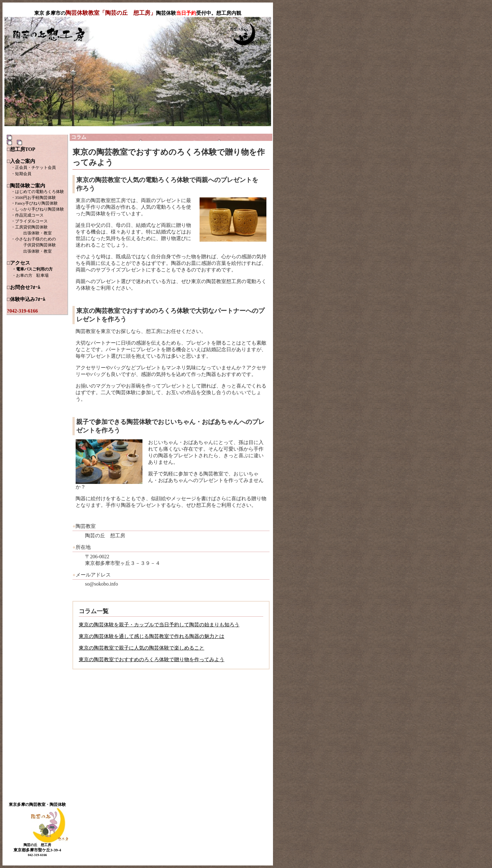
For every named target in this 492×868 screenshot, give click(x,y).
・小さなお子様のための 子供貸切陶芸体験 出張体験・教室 (31, 245)
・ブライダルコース (29, 221)
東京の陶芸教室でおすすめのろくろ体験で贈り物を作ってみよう (152, 659)
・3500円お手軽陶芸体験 (33, 198)
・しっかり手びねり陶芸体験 (37, 209)
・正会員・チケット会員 (33, 167)
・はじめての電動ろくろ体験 (35, 192)
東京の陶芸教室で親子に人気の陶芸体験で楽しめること (142, 648)
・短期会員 (21, 174)
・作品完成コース (27, 215)
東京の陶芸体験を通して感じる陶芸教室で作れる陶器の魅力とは (152, 636)
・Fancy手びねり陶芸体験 (34, 203)
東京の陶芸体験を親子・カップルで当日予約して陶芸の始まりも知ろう (159, 625)
